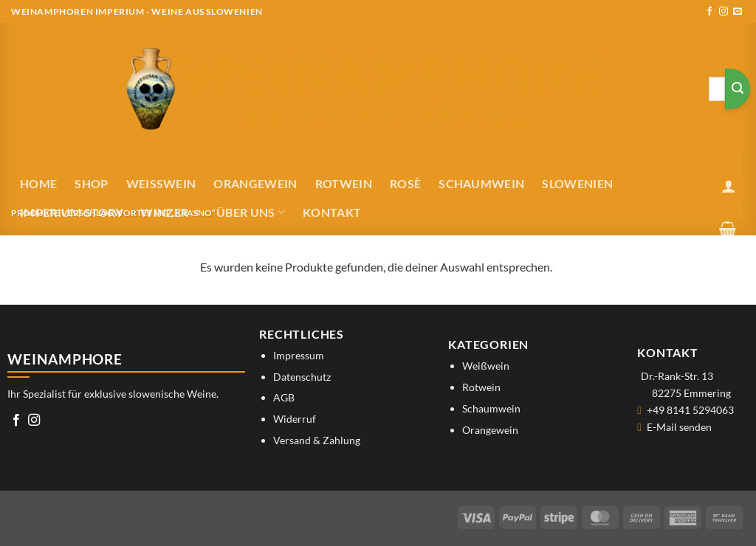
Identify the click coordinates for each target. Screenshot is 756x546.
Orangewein (255, 183)
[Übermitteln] (738, 89)
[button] (729, 186)
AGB (284, 397)
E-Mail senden (679, 427)
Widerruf (295, 419)
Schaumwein (481, 183)
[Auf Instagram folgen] (724, 12)
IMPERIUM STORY (71, 212)
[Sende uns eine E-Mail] (738, 12)
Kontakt (332, 212)
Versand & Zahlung (317, 440)
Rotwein (344, 183)
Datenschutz (302, 377)
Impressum (299, 355)
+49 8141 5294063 (690, 410)
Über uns (251, 212)
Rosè (405, 183)
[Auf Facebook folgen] (709, 12)
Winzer (169, 212)
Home (38, 183)
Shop (91, 183)
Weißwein (161, 183)
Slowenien (577, 183)
